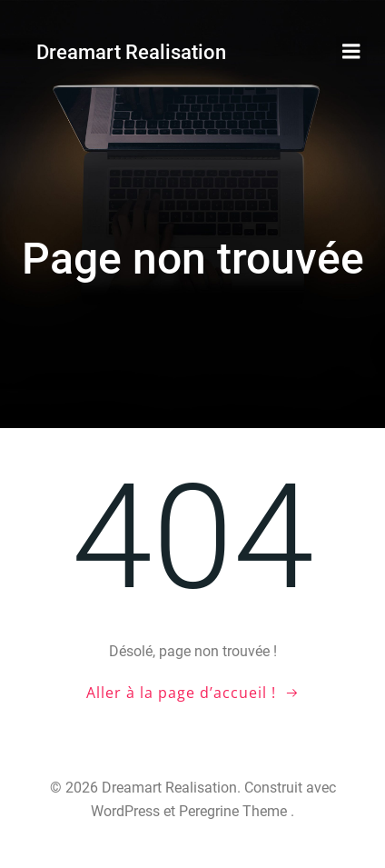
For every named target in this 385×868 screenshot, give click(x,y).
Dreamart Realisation (131, 52)
